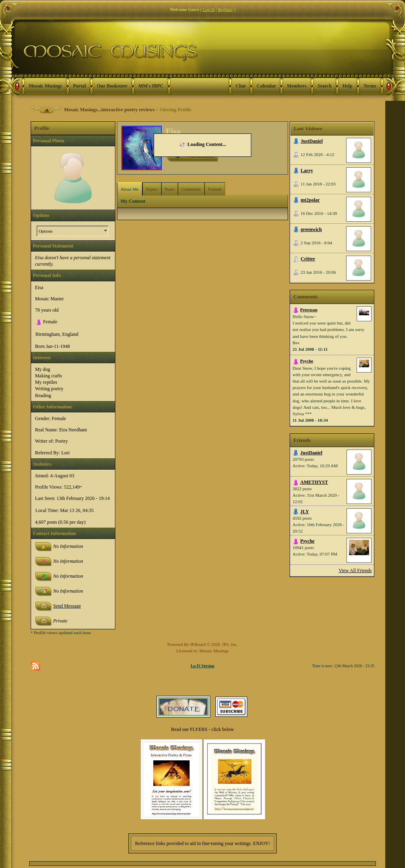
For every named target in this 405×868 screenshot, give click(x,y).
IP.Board (198, 644)
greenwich (311, 229)
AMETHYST (314, 482)
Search (325, 86)
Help (348, 86)
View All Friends (355, 570)
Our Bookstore (112, 86)
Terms (370, 86)
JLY (305, 512)
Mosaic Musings (45, 86)
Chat (241, 86)
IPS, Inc (229, 644)
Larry (307, 171)
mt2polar (310, 200)
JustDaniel (312, 141)
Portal (79, 86)
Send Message (67, 606)
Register (225, 9)
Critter (308, 259)
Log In (209, 9)
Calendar (266, 86)
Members (297, 86)
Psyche (307, 361)
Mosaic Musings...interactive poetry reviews (109, 110)
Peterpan (309, 310)
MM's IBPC (151, 86)
